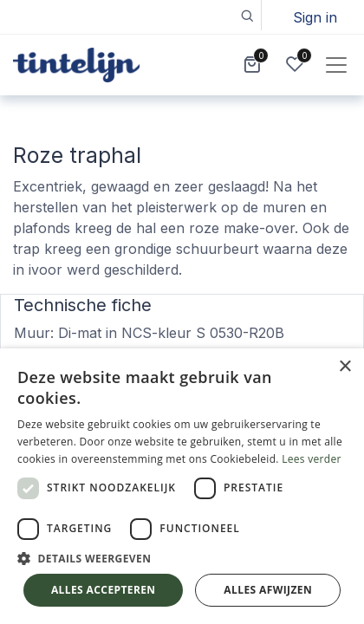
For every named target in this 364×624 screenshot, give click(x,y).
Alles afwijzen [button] (268, 590)
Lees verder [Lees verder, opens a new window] (312, 459)
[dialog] (182, 486)
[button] (247, 15)
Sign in (315, 17)
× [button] (344, 367)
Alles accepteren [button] (104, 590)
